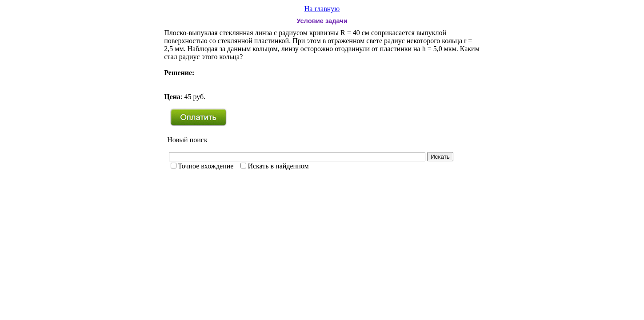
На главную (322, 9)
